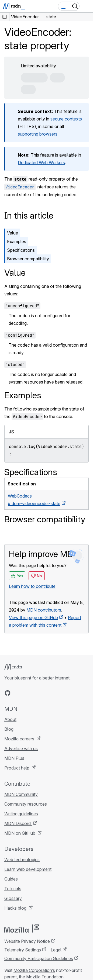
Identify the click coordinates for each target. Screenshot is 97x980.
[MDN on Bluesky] (17, 693)
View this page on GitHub (33, 617)
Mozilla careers (20, 739)
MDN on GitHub (20, 833)
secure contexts (66, 119)
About (10, 719)
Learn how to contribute (32, 586)
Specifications (21, 250)
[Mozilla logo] (22, 929)
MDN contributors (44, 610)
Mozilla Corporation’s (34, 970)
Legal (56, 950)
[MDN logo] (15, 667)
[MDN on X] (27, 693)
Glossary (13, 898)
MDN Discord (18, 823)
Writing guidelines (21, 814)
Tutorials (13, 889)
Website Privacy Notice (27, 941)
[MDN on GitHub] (8, 693)
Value (13, 233)
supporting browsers (38, 134)
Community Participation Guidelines (39, 958)
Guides (11, 879)
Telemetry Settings (23, 950)
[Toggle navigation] (87, 6)
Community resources (26, 804)
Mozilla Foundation (45, 977)
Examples (17, 241)
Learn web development (28, 869)
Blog (9, 729)
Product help (17, 768)
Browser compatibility (28, 259)
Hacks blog (16, 908)
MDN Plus (14, 758)
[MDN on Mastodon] (37, 693)
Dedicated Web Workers (41, 163)
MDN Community (21, 794)
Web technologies (22, 860)
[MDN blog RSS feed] (46, 693)
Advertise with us (21, 748)
